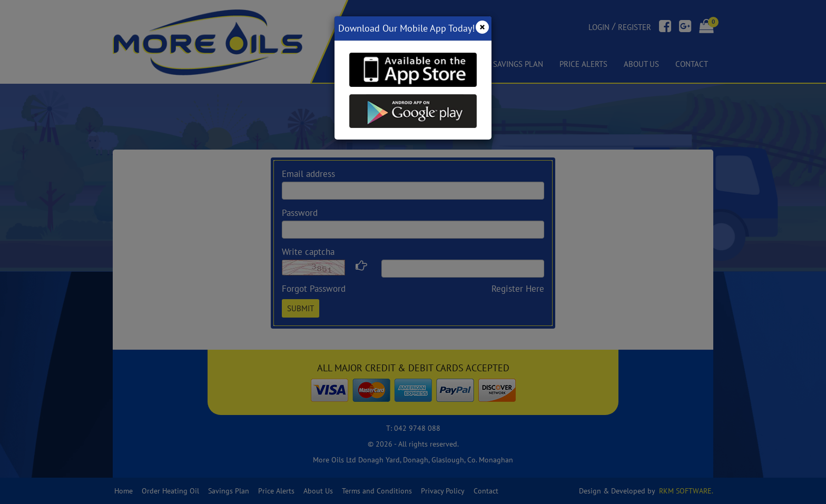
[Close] (482, 27)
